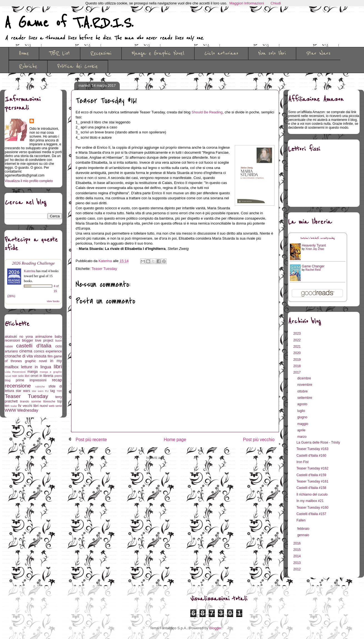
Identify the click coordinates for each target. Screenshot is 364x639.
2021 (298, 347)
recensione (18, 386)
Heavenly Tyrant (314, 245)
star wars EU (40, 391)
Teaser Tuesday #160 (312, 508)
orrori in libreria (42, 376)
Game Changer (313, 266)
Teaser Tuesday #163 (312, 449)
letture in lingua (36, 367)
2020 (298, 353)
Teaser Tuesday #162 (312, 468)
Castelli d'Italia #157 (311, 514)
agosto (303, 404)
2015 (298, 550)
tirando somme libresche (38, 401)
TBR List (60, 53)
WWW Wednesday (21, 410)
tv (20, 406)
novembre (305, 385)
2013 (298, 563)
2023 (298, 334)
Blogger (215, 628)
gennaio (304, 535)
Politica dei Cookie (78, 66)
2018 (298, 366)
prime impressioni (31, 380)
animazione (44, 337)
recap (57, 380)
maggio (303, 424)
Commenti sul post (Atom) (183, 458)
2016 (298, 543)
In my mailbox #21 (310, 501)
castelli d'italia (34, 346)
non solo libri (21, 376)
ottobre (303, 391)
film (50, 356)
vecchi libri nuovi (35, 406)
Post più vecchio (259, 440)
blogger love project (38, 340)
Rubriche (28, 66)
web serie (55, 406)
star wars (23, 391)
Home (24, 53)
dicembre (305, 378)
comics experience (48, 351)
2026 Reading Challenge (33, 263)
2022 (298, 340)
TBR (59, 391)
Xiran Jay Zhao (315, 249)
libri (58, 366)
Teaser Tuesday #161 (312, 481)
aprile (302, 430)
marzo (302, 437)
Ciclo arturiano (221, 53)
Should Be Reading (207, 112)
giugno (303, 417)
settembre (305, 398)
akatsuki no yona (19, 337)
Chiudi (276, 3)
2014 (298, 556)
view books (53, 301)
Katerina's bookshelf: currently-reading (318, 238)
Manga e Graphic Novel (158, 53)
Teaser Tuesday (104, 269)
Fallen (301, 520)
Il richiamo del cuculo (312, 494)
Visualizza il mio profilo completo (29, 181)
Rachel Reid (313, 270)
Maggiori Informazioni (247, 3)
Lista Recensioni (15, 372)
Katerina (30, 271)
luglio (302, 411)
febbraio (304, 529)
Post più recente (91, 440)
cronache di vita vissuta (26, 356)
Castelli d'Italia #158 (311, 488)
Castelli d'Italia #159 (311, 475)
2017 (298, 372)
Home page (175, 440)
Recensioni (101, 53)
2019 (298, 360)
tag (53, 391)
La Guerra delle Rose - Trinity (318, 442)
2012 (298, 569)
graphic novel (36, 361)
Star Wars (318, 53)
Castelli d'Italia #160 (311, 456)
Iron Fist (302, 462)
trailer (14, 406)
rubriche (40, 386)
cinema (26, 351)
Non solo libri (272, 53)
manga (33, 372)
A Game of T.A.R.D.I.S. (69, 23)
